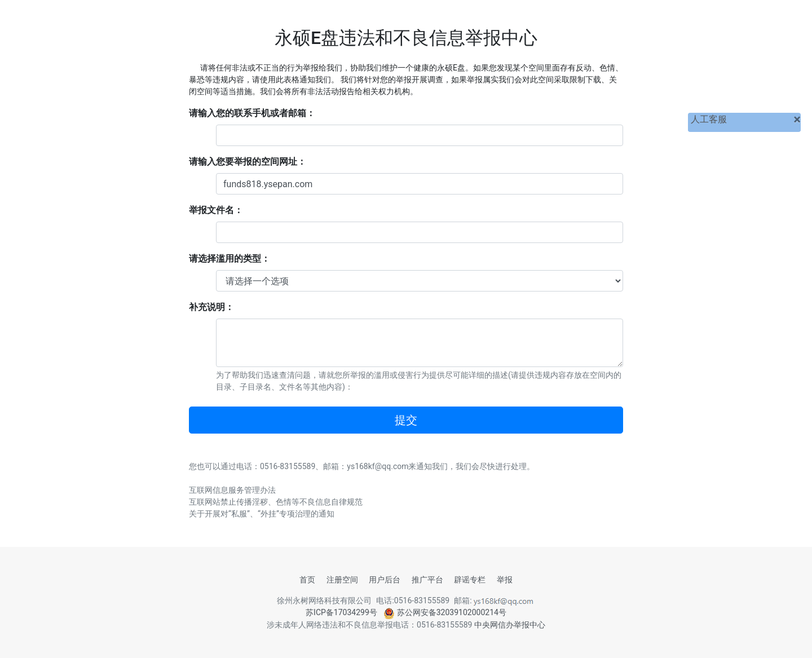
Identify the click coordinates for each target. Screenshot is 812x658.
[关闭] (797, 120)
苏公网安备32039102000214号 (445, 612)
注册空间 (342, 580)
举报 (505, 580)
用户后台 (385, 580)
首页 (307, 580)
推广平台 (427, 580)
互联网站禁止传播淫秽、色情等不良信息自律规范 (276, 502)
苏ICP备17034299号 (341, 612)
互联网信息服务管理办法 (232, 490)
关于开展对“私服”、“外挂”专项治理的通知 (262, 514)
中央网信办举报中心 (510, 625)
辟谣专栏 (470, 580)
